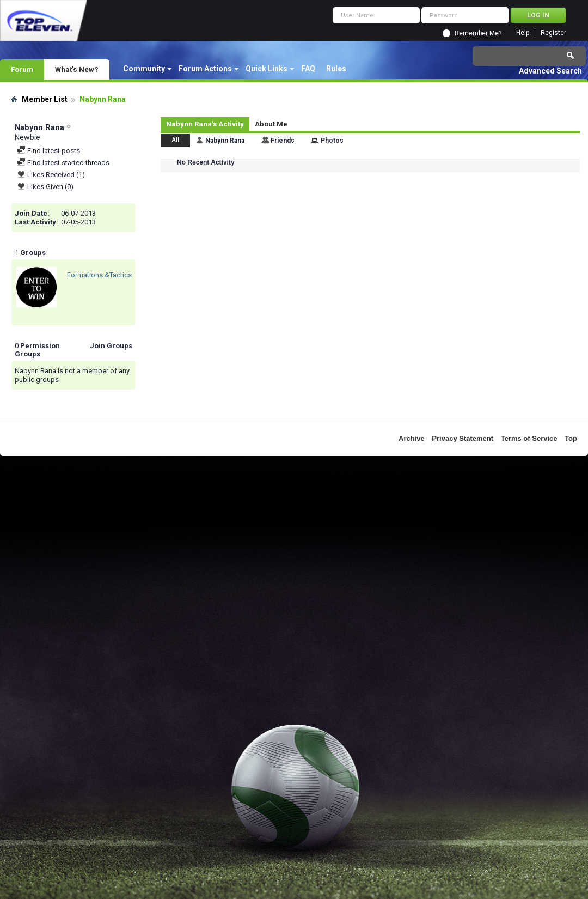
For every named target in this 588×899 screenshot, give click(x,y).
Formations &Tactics (99, 275)
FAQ (308, 69)
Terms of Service (529, 438)
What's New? (77, 69)
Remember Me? (478, 33)
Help (523, 33)
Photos (332, 141)
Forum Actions (205, 69)
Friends (283, 141)
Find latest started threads (63, 163)
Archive (412, 438)
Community (144, 69)
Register (553, 33)
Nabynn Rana (225, 141)
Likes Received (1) (51, 175)
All (176, 140)
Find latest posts (48, 151)
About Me (271, 124)
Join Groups (111, 346)
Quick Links (267, 69)
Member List (45, 99)
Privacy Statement (463, 438)
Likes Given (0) (45, 187)
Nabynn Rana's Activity (205, 124)
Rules (336, 69)
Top (571, 438)
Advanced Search (550, 71)
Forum (22, 69)
